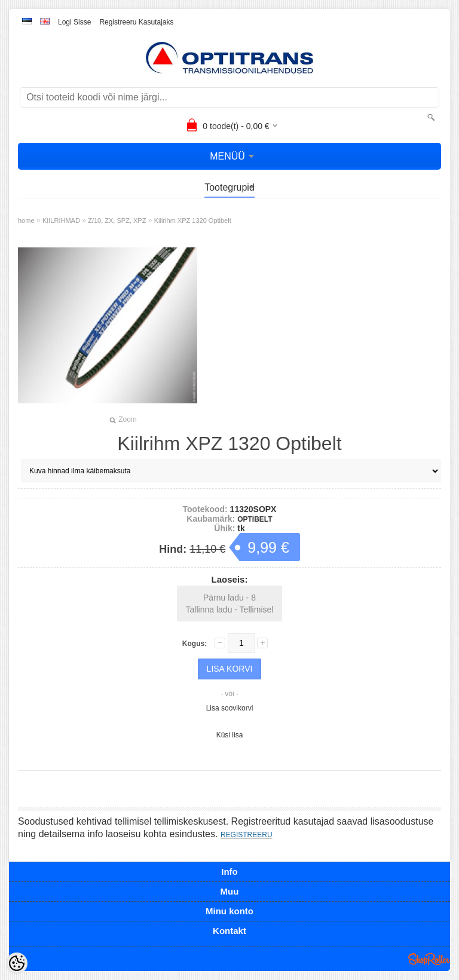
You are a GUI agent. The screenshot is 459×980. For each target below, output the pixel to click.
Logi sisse (74, 22)
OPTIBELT (255, 519)
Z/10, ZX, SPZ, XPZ (117, 220)
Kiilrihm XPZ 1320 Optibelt (193, 220)
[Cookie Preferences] (17, 963)
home (26, 220)
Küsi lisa (230, 735)
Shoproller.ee (429, 959)
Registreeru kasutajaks (136, 22)
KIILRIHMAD (61, 220)
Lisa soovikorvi (230, 708)
